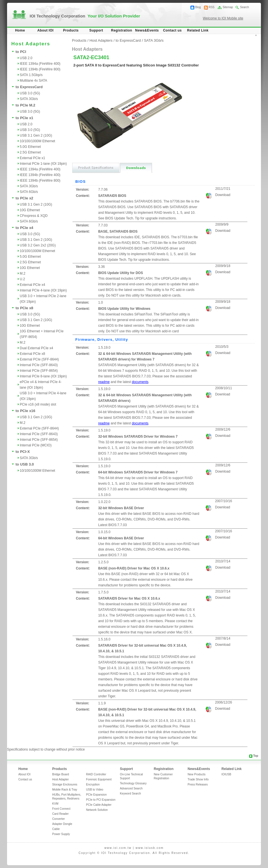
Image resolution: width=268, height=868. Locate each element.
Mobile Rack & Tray (65, 790)
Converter (59, 819)
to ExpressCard (29, 87)
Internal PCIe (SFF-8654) (39, 371)
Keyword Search (130, 794)
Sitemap (228, 7)
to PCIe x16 (25, 411)
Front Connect (61, 809)
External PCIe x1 (32, 158)
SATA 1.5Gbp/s (31, 75)
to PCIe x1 (24, 118)
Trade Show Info (198, 779)
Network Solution (97, 810)
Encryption (93, 784)
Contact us (172, 30)
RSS (212, 7)
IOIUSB (226, 774)
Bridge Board (61, 774)
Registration (122, 30)
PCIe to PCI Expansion (101, 800)
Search (245, 7)
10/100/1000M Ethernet (37, 141)
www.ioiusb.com (150, 848)
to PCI (21, 52)
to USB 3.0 (25, 464)
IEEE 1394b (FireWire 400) (40, 175)
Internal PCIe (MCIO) (36, 445)
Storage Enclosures (65, 784)
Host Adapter (61, 779)
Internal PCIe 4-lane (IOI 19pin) (43, 290)
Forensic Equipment (99, 779)
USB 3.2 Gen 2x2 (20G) (38, 245)
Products (71, 30)
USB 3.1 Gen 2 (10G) (36, 135)
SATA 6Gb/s (29, 192)
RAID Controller (96, 774)
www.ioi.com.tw (118, 848)
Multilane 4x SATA (33, 81)
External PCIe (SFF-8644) (39, 359)
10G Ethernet (30, 210)
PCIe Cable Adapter (99, 805)
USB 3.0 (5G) (30, 93)
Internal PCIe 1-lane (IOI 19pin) (43, 164)
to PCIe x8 (24, 308)
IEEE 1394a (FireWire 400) (40, 64)
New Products (196, 774)
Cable (56, 829)
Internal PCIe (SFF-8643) (39, 365)
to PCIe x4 (24, 228)
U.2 (22, 279)
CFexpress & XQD (34, 216)
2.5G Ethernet (30, 152)
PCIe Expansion (96, 795)
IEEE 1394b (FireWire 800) (40, 69)
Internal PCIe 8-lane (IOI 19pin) (43, 376)
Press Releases (198, 784)
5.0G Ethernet (30, 147)
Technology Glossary (133, 783)
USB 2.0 (26, 58)
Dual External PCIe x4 (36, 348)
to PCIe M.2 (25, 105)
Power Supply (61, 834)
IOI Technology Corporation (85, 16)
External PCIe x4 (32, 285)
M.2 (23, 273)
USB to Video (95, 790)
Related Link (198, 30)
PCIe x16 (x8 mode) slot (38, 404)
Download (223, 195)
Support (96, 30)
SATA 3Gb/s (29, 99)
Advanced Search (131, 788)
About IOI (45, 30)
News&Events (147, 30)
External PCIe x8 (32, 354)
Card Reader (60, 814)
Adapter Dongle (62, 824)
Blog (198, 7)
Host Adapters (101, 40)
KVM (55, 804)
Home (20, 30)
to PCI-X (23, 452)
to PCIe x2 (24, 198)
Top (256, 756)
